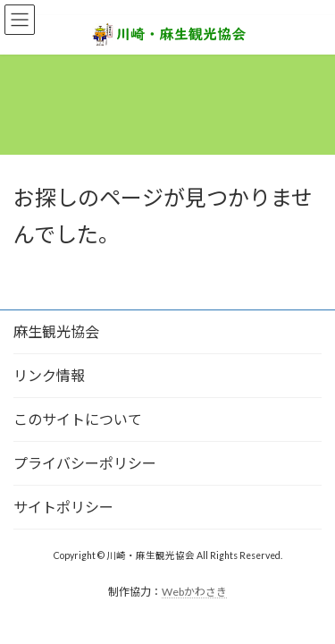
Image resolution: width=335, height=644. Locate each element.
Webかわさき (194, 592)
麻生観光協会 (56, 331)
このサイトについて (78, 419)
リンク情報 (49, 375)
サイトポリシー (63, 507)
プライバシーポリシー (85, 463)
